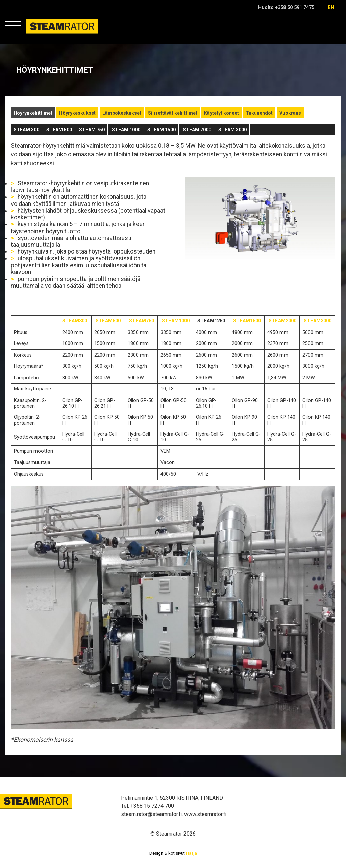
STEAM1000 (176, 321)
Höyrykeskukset (77, 113)
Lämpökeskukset (122, 113)
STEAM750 (142, 321)
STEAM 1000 (126, 130)
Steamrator (39, 34)
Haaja (191, 853)
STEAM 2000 (197, 130)
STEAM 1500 (162, 130)
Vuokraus (290, 113)
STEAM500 (108, 321)
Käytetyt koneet (221, 113)
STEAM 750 (92, 130)
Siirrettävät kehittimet (173, 113)
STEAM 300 (26, 130)
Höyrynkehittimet (33, 113)
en (331, 8)
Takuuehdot (259, 113)
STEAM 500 (59, 130)
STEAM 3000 (232, 130)
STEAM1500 (247, 321)
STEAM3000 (318, 321)
